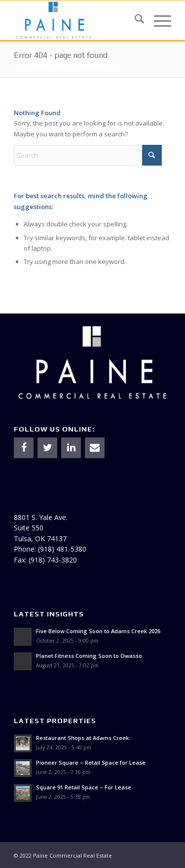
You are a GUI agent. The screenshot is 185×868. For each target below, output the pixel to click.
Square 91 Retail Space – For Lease (84, 787)
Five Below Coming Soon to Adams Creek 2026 (98, 631)
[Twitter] (47, 448)
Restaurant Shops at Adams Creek (82, 738)
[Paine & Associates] (77, 20)
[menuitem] (134, 20)
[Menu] (158, 20)
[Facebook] (24, 448)
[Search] (134, 20)
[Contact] (95, 448)
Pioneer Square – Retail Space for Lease (91, 762)
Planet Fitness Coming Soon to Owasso (89, 656)
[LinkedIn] (71, 448)
